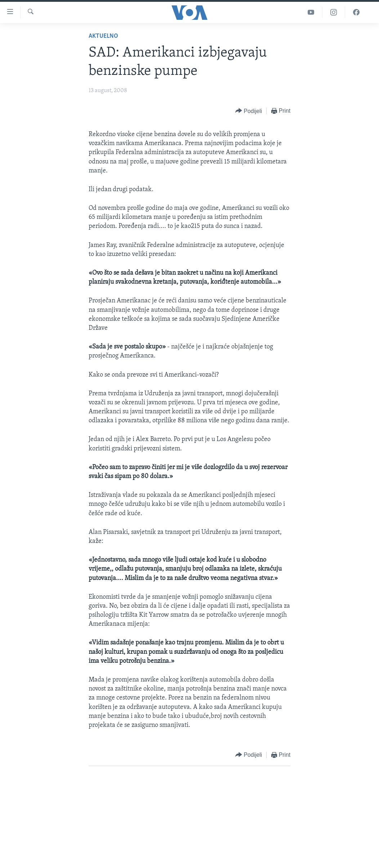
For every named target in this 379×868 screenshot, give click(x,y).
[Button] (249, 111)
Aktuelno (103, 36)
